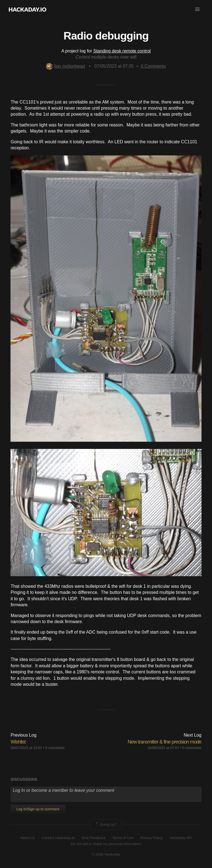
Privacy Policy (151, 838)
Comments (153, 66)
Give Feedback (93, 838)
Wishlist (18, 742)
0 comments (55, 748)
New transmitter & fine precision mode (164, 742)
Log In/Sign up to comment (38, 809)
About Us (27, 838)
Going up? (106, 825)
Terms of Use (123, 838)
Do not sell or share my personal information (106, 844)
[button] (197, 9)
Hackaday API (181, 838)
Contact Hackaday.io (58, 838)
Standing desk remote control (122, 51)
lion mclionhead (65, 66)
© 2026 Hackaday (106, 854)
